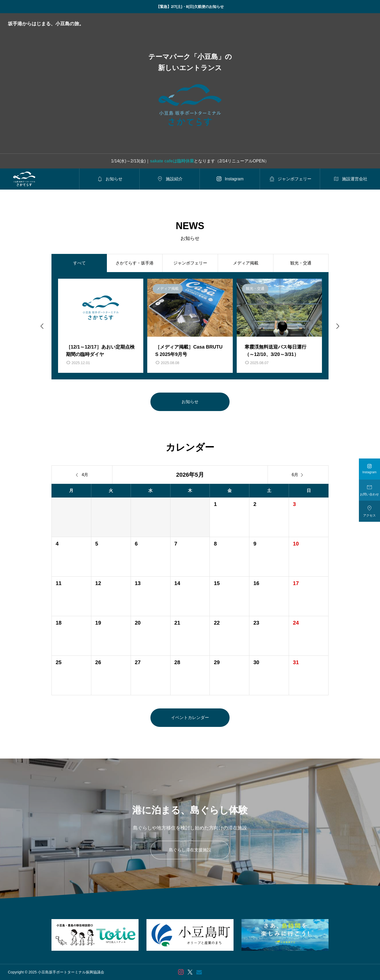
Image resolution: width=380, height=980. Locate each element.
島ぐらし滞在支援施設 (190, 850)
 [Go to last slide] (42, 326)
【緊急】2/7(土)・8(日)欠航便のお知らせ (190, 7)
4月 (82, 475)
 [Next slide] (338, 326)
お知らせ (190, 402)
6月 (298, 475)
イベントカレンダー (190, 718)
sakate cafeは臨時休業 (172, 161)
